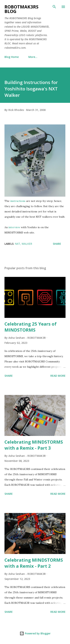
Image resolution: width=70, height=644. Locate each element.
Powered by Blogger (35, 633)
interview (14, 227)
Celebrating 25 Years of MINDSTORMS (31, 327)
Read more (58, 376)
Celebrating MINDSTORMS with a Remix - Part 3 (34, 445)
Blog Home (12, 57)
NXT (18, 244)
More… (33, 57)
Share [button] (57, 244)
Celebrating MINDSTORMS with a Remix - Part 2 (34, 563)
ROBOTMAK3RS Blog (21, 9)
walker (27, 244)
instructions (18, 201)
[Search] (54, 7)
